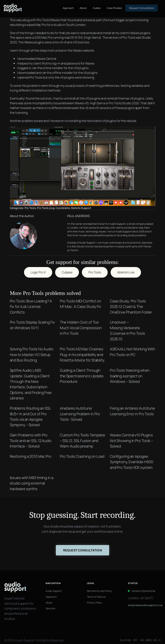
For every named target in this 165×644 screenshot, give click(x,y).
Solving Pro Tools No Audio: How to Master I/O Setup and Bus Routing (32, 351)
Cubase (67, 268)
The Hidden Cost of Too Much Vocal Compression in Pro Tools (81, 324)
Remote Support (81, 208)
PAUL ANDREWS (70, 216)
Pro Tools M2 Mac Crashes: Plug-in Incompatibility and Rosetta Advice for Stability (82, 351)
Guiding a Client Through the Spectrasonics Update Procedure (82, 372)
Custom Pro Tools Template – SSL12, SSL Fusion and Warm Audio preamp (83, 437)
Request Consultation (83, 546)
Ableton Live (126, 268)
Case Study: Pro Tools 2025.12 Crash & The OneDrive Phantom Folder (131, 303)
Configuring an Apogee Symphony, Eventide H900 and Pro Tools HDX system (132, 458)
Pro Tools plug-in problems (53, 208)
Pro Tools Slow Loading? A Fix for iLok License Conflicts (31, 303)
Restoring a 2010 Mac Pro (31, 452)
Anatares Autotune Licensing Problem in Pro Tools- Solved (80, 410)
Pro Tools (30, 208)
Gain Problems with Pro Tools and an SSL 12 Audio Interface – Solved (31, 437)
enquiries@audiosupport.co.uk (144, 601)
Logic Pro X (38, 268)
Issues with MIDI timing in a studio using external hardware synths (32, 479)
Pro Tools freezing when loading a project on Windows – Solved (130, 372)
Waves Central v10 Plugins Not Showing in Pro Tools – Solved (131, 437)
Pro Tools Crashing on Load (82, 452)
